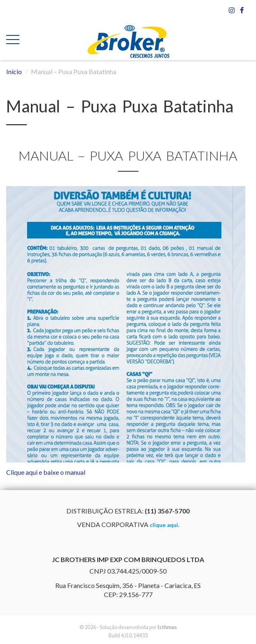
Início (14, 71)
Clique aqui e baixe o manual (46, 472)
